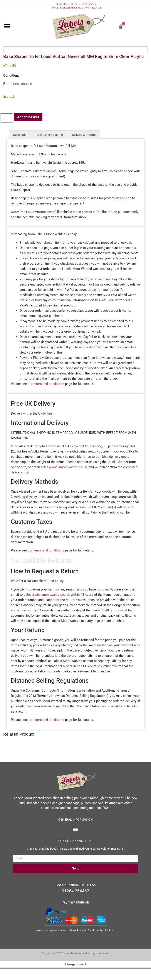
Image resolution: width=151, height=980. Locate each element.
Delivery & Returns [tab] (84, 135)
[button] (7, 26)
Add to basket (28, 117)
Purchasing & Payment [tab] (50, 135)
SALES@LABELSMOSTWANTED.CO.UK (81, 8)
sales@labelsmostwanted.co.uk (64, 467)
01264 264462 (90, 4)
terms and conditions (49, 384)
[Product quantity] (7, 118)
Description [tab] (21, 135)
